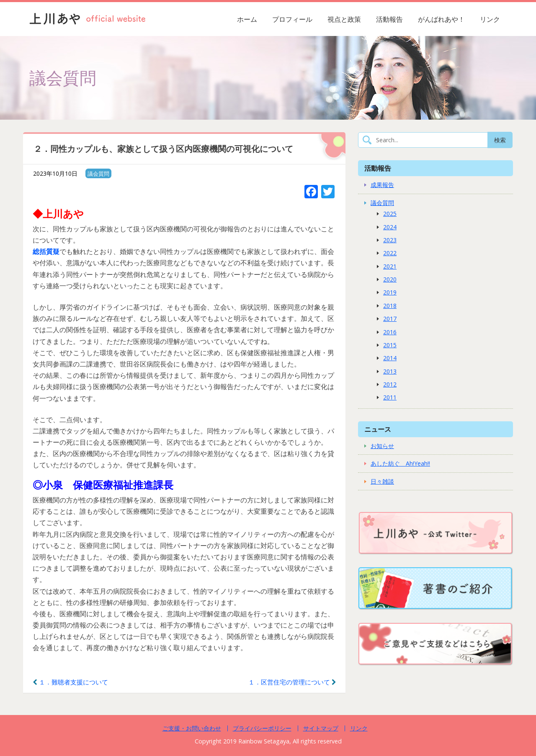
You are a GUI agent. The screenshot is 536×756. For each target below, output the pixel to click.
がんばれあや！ (441, 19)
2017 (390, 319)
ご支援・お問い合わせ (192, 728)
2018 (390, 306)
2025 (390, 214)
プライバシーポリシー (262, 728)
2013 (390, 371)
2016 (390, 332)
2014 (390, 358)
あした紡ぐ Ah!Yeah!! (400, 463)
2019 (390, 292)
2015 (390, 345)
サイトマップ (321, 728)
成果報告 (382, 185)
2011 (390, 397)
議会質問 (98, 174)
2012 (390, 384)
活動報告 (389, 19)
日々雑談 (382, 481)
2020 (390, 279)
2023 (390, 240)
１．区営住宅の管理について (292, 682)
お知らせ (382, 446)
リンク (490, 19)
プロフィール (292, 19)
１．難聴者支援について (70, 682)
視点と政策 (344, 19)
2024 (390, 227)
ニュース (378, 429)
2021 (390, 266)
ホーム (247, 19)
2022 (390, 253)
